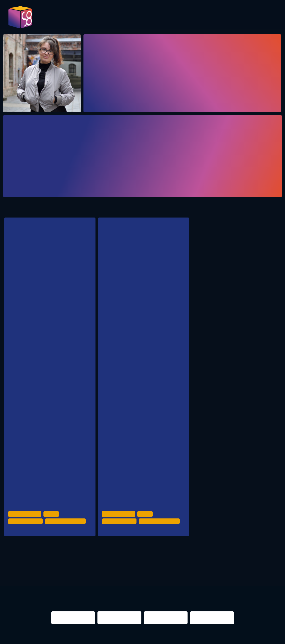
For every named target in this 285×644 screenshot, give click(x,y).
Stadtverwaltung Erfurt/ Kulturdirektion (57, 456)
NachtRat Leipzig (41, 436)
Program (105, 18)
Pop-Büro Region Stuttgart (48, 378)
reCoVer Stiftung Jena (44, 358)
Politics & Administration (68, 526)
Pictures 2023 (74, 19)
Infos (241, 18)
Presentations (179, 18)
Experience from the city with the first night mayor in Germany (139, 243)
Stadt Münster (38, 476)
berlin (198, 566)
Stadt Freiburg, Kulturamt (47, 397)
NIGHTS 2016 (251, 566)
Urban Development (26, 519)
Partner (216, 18)
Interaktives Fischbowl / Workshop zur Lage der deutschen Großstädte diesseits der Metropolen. (49, 261)
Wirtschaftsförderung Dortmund (52, 319)
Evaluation (138, 18)
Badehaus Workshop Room (137, 535)
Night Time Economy (26, 526)
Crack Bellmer (30, 535)
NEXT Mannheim (41, 495)
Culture (53, 519)
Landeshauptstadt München (49, 417)
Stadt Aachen (38, 339)
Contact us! (266, 19)
